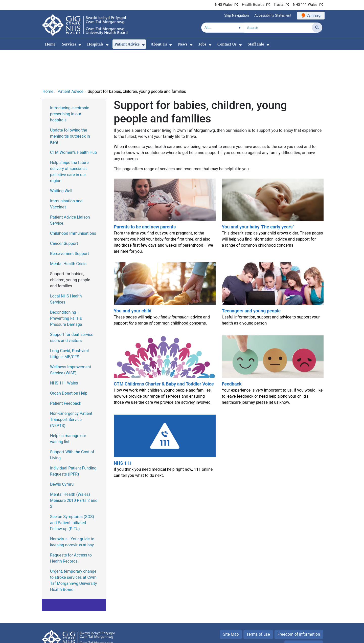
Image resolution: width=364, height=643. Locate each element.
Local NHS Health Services (66, 265)
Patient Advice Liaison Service (70, 186)
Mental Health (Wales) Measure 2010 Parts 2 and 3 (74, 466)
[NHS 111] (164, 414)
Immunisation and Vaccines (66, 170)
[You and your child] (164, 262)
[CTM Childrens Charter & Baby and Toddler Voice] (164, 338)
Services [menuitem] (69, 44)
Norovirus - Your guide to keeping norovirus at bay (72, 508)
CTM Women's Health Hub (73, 118)
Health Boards (253, 5)
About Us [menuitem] (159, 44)
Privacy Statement (304, 610)
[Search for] (278, 28)
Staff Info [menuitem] (256, 44)
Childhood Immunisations (73, 199)
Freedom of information (299, 600)
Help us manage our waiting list (68, 404)
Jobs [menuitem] (202, 44)
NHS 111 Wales (305, 5)
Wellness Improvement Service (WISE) (71, 336)
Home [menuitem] (50, 44)
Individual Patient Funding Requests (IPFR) (73, 437)
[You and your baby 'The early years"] (272, 184)
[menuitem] (80, 45)
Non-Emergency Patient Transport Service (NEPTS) (71, 385)
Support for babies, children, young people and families (70, 245)
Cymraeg (314, 15)
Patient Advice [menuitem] (127, 44)
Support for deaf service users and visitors (72, 303)
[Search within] (223, 28)
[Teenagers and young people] (272, 262)
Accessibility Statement (273, 15)
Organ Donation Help (69, 359)
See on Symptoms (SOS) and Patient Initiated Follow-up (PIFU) (72, 488)
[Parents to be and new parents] (164, 184)
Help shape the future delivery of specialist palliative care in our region (69, 137)
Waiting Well (61, 156)
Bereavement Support (70, 219)
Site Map (231, 600)
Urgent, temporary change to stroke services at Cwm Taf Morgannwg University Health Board (73, 546)
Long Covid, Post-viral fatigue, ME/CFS (69, 319)
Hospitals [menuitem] (95, 44)
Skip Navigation (236, 15)
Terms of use (258, 600)
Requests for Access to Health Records (71, 524)
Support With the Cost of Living (72, 421)
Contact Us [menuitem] (227, 44)
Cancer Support (64, 209)
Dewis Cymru (62, 450)
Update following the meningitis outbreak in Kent (70, 102)
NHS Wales (224, 5)
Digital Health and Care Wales (290, 637)
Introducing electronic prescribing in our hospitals (70, 80)
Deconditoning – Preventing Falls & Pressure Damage (66, 284)
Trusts (279, 5)
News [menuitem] (183, 44)
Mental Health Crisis (68, 229)
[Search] (317, 28)
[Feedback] (272, 338)
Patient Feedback (66, 369)
